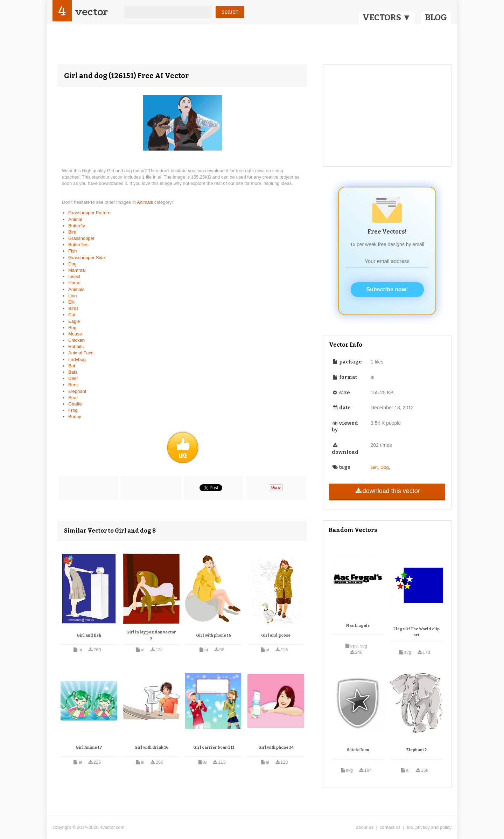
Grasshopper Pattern (89, 213)
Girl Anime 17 (89, 747)
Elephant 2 (416, 750)
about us (365, 827)
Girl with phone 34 (276, 747)
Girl (374, 467)
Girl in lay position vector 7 (151, 635)
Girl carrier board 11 (214, 747)
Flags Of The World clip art (416, 632)
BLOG (436, 18)
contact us (390, 827)
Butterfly (77, 226)
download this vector (387, 491)
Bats (73, 372)
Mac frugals (358, 626)
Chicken (76, 340)
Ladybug (77, 359)
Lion (73, 296)
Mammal (77, 270)
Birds (73, 308)
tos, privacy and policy (429, 827)
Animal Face (81, 353)
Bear (73, 398)
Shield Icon (358, 750)
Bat (72, 366)
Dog (72, 264)
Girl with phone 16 (213, 635)
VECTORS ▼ (387, 18)
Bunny (75, 417)
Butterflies (78, 245)
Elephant (77, 391)
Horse (74, 283)
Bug (72, 328)
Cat (72, 315)
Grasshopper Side (87, 258)
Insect (74, 276)
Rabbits (76, 346)
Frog (73, 410)
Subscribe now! (387, 289)
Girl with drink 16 (151, 747)
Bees (73, 385)
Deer (73, 378)
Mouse (75, 334)
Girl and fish (89, 635)
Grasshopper (81, 238)
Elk (71, 302)
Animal (75, 219)
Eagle (74, 321)
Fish (73, 251)
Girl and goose (276, 635)
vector (91, 12)
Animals (146, 202)
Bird (72, 232)
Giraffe (75, 404)
